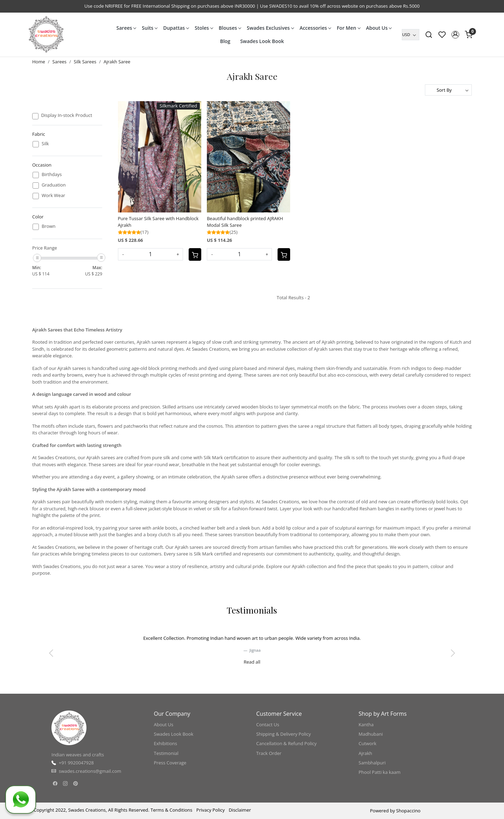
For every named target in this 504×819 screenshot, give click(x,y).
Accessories (315, 28)
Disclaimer (240, 810)
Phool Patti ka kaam (380, 772)
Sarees (126, 28)
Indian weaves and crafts (78, 755)
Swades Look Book (262, 41)
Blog (225, 41)
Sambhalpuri (372, 763)
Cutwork (368, 743)
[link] (429, 35)
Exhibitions (166, 743)
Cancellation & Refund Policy (286, 743)
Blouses (230, 28)
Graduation (54, 185)
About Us (379, 28)
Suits (149, 28)
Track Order (269, 753)
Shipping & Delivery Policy (283, 734)
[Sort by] (448, 90)
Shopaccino (408, 811)
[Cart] (195, 254)
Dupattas (176, 28)
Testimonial (166, 753)
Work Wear (53, 196)
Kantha (366, 724)
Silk (45, 144)
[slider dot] (227, 666)
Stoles (204, 28)
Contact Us (268, 724)
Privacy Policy (211, 810)
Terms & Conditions (171, 810)
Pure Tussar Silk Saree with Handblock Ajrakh (158, 222)
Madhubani (371, 734)
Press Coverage (170, 763)
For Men (348, 28)
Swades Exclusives (270, 28)
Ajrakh (366, 753)
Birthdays (52, 175)
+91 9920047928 (76, 763)
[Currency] (411, 35)
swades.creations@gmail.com (90, 771)
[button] (455, 35)
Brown (49, 226)
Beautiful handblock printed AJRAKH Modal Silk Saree (245, 222)
